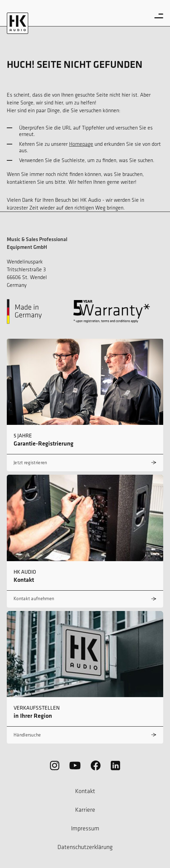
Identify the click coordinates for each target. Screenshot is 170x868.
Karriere (85, 810)
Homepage (81, 144)
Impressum (85, 828)
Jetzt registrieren (30, 463)
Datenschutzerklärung (85, 847)
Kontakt (85, 791)
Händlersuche (27, 735)
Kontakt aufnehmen (34, 599)
